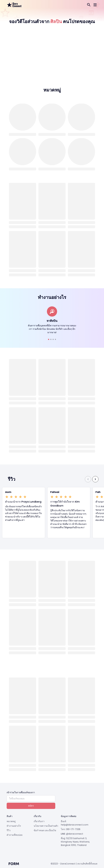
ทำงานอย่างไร (14, 826)
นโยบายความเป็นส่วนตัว (46, 826)
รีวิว (9, 830)
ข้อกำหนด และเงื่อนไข (45, 830)
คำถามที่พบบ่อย (15, 835)
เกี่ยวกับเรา (39, 821)
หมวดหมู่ (11, 821)
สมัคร (31, 806)
